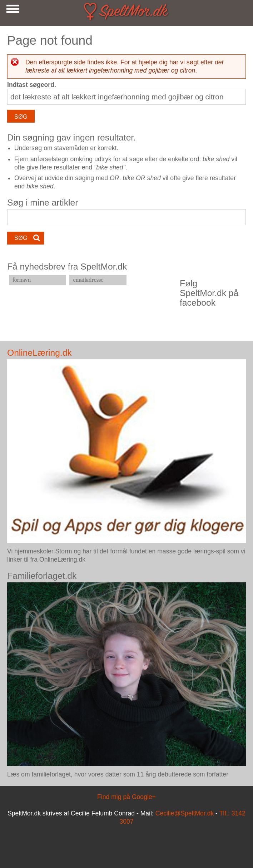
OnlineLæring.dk (39, 353)
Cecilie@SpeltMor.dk (185, 813)
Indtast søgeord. (32, 85)
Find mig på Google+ (126, 797)
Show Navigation (12, 11)
